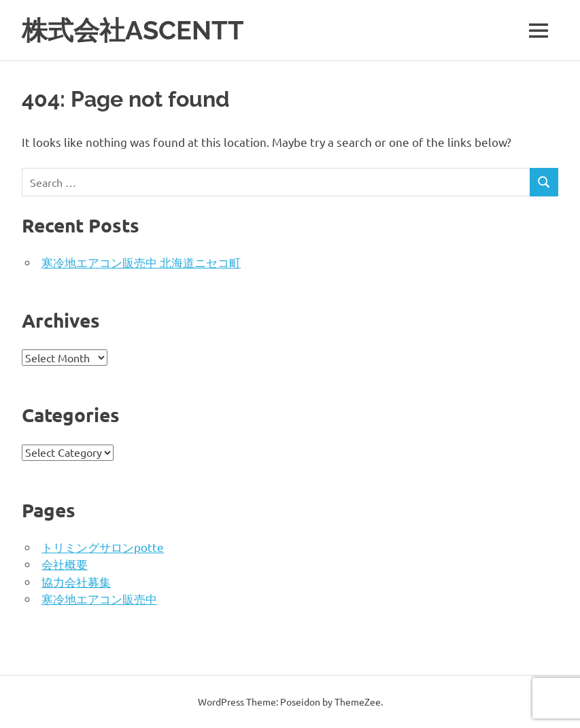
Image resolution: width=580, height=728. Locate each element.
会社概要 (65, 564)
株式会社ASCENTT (133, 30)
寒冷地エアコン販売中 (99, 599)
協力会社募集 (76, 582)
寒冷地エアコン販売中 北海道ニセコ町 (141, 262)
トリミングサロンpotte (103, 547)
